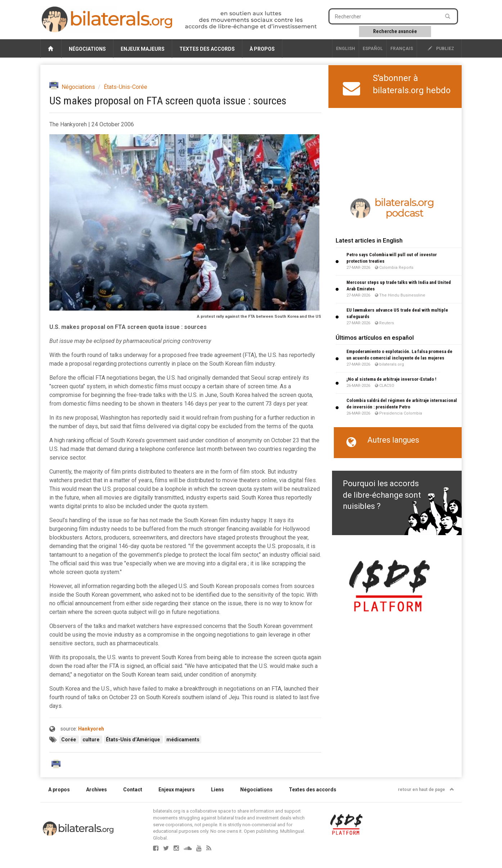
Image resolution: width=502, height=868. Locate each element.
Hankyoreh (91, 729)
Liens (218, 790)
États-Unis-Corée (125, 87)
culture (91, 740)
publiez (441, 49)
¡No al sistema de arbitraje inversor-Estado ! (391, 379)
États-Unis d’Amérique (133, 740)
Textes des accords (207, 49)
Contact (133, 790)
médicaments (183, 740)
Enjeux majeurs (143, 49)
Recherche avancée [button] (395, 31)
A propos (59, 790)
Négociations (87, 49)
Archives (97, 790)
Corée (69, 740)
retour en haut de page (426, 790)
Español (373, 49)
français (402, 49)
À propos (262, 49)
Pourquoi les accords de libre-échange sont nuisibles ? (382, 495)
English (346, 49)
